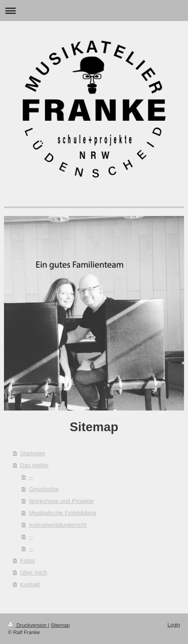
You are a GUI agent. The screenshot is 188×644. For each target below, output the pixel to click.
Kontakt (30, 584)
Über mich (34, 572)
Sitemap (60, 625)
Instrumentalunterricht (58, 525)
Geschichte (44, 489)
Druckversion (28, 625)
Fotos (28, 560)
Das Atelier (35, 465)
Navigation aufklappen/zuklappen (94, 11)
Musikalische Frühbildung (62, 513)
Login (174, 625)
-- (31, 477)
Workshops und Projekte (61, 501)
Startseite (33, 453)
